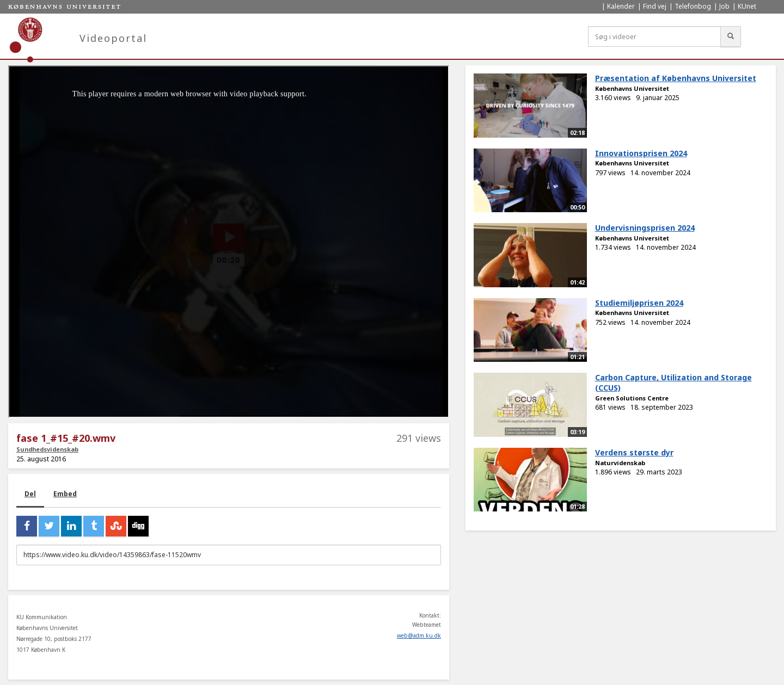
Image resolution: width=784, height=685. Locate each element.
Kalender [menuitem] (621, 6)
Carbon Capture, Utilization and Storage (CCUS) (673, 382)
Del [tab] (30, 494)
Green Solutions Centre (632, 398)
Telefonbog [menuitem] (693, 6)
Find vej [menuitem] (655, 6)
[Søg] (731, 36)
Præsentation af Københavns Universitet (676, 78)
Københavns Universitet (632, 88)
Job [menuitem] (724, 6)
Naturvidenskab (620, 463)
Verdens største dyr (634, 452)
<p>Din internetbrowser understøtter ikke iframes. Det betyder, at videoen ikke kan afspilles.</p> (229, 242)
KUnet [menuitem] (747, 6)
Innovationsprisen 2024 (641, 153)
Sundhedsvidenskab (47, 449)
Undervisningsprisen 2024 (645, 228)
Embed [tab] (65, 494)
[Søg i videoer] (654, 36)
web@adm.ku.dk (419, 635)
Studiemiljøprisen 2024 (639, 303)
